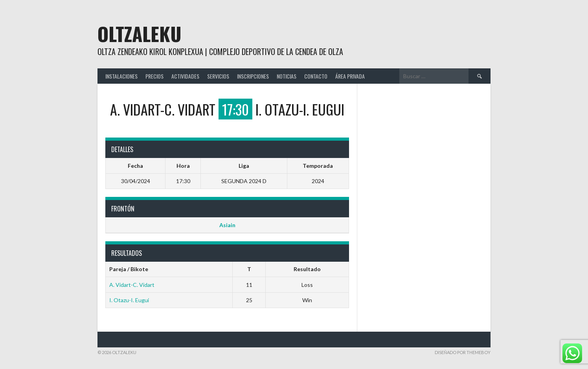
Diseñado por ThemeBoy (463, 352)
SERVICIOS (218, 76)
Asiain (227, 225)
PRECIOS (154, 76)
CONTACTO (316, 76)
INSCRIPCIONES (253, 76)
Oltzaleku (140, 34)
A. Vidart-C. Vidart (132, 285)
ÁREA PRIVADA (350, 76)
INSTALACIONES (121, 76)
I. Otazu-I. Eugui (129, 300)
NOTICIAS (287, 76)
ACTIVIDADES (185, 76)
